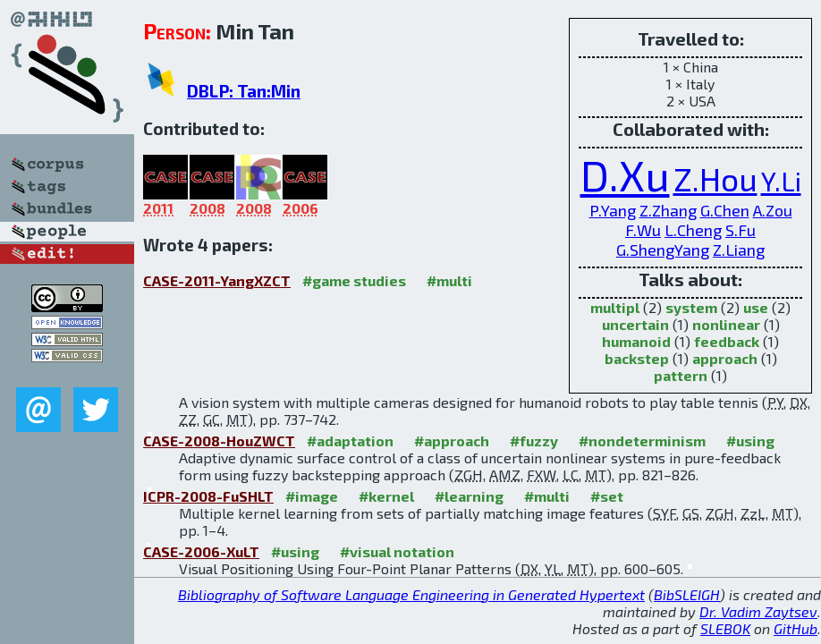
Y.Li (781, 181)
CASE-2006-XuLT (201, 551)
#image (312, 496)
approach (725, 358)
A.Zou (773, 210)
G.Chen (725, 210)
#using (750, 441)
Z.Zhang (668, 210)
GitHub (796, 628)
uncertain (635, 324)
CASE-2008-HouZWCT (219, 441)
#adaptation (350, 441)
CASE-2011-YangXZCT (217, 280)
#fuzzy (534, 441)
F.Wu (643, 230)
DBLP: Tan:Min (244, 91)
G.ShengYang (663, 250)
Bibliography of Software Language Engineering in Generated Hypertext (411, 594)
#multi (449, 280)
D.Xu (625, 174)
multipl (615, 307)
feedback (727, 341)
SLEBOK (725, 628)
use (756, 307)
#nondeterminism (642, 441)
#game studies (354, 280)
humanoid (636, 341)
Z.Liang (739, 250)
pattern (681, 375)
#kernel (386, 496)
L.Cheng (693, 230)
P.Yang (613, 210)
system (691, 307)
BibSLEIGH (687, 594)
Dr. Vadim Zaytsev (758, 611)
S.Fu (741, 230)
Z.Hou (715, 178)
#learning (469, 496)
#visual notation (397, 551)
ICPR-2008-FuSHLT (208, 496)
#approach (452, 441)
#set (607, 496)
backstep (637, 358)
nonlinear (726, 324)
